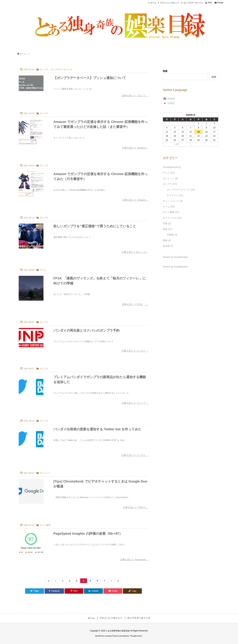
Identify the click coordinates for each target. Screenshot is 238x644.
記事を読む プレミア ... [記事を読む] (135, 403)
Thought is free (136, 636)
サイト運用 (45, 525)
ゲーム (43, 270)
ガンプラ (44, 69)
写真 (167, 223)
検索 (165, 71)
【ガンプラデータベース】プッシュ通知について (90, 78)
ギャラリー (175, 195)
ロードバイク (172, 218)
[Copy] (132, 591)
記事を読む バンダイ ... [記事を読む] (135, 351)
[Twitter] (35, 591)
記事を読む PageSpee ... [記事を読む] (134, 560)
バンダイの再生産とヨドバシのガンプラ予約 (86, 330)
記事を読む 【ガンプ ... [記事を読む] (135, 96)
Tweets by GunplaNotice (175, 257)
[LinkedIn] (93, 591)
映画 (167, 240)
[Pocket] (113, 591)
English (171, 99)
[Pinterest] (74, 591)
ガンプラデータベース (193, 3)
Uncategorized (172, 167)
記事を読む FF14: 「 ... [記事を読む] (135, 304)
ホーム (153, 3)
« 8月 (177, 144)
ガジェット (45, 473)
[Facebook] (54, 591)
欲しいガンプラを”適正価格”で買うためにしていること (95, 226)
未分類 (168, 246)
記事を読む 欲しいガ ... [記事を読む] (135, 252)
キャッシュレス (173, 201)
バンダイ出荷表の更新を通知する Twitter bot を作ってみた (97, 429)
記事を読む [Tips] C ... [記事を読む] (136, 507)
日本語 (171, 103)
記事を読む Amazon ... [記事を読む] (135, 148)
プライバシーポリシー (170, 3)
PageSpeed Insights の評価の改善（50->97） (88, 534)
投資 (168, 229)
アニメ (169, 173)
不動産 (172, 235)
